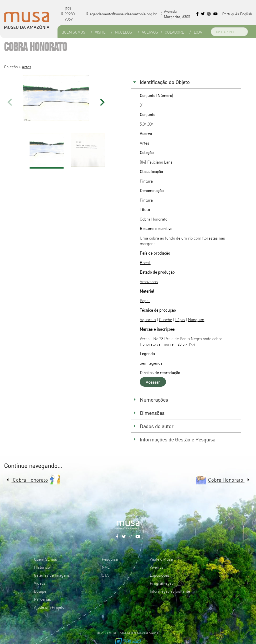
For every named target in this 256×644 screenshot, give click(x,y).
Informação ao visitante (170, 591)
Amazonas (149, 281)
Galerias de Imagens (52, 575)
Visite (100, 32)
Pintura (146, 181)
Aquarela (148, 319)
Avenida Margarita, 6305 (175, 14)
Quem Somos (73, 32)
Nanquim (196, 319)
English (246, 14)
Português (231, 14)
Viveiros (157, 567)
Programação (162, 583)
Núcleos (123, 32)
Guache (165, 319)
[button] (102, 102)
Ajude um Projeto (49, 607)
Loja (198, 32)
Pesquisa (110, 559)
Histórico (42, 567)
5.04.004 (147, 124)
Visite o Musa (161, 559)
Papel (145, 300)
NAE (106, 567)
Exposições (159, 575)
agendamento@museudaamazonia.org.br (122, 14)
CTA (105, 575)
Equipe (40, 591)
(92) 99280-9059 (69, 14)
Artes (26, 67)
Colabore (174, 32)
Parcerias (42, 599)
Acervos (150, 32)
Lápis (180, 319)
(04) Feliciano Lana (156, 162)
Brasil (145, 262)
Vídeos (40, 583)
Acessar (153, 382)
